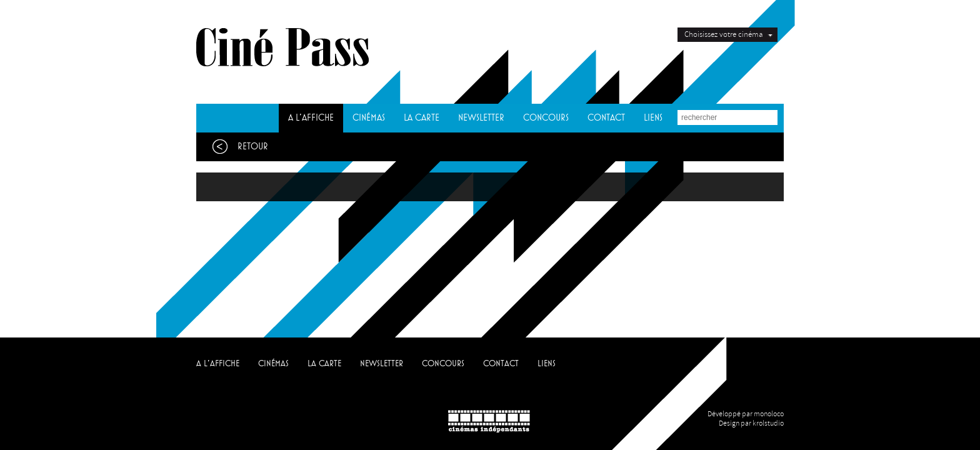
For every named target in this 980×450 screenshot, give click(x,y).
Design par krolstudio (751, 423)
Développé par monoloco (746, 414)
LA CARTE (422, 118)
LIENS (653, 118)
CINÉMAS (369, 118)
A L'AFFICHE (311, 118)
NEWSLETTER (481, 118)
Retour (237, 147)
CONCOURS (546, 118)
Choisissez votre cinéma (723, 34)
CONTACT (606, 118)
